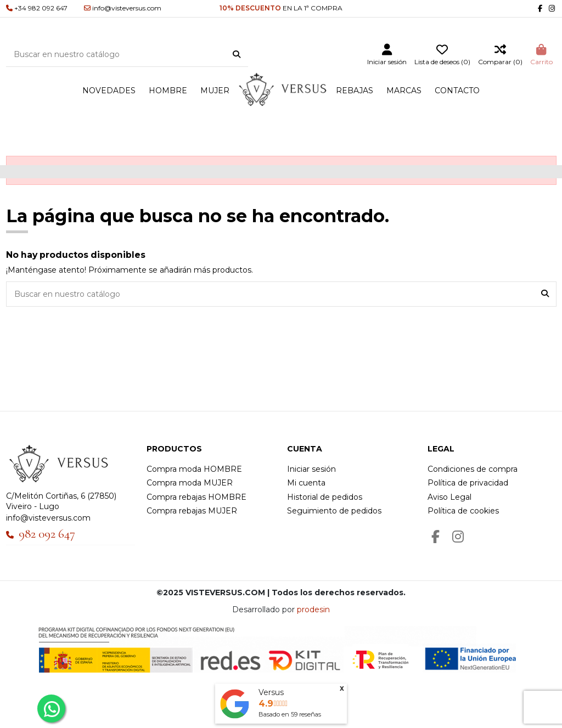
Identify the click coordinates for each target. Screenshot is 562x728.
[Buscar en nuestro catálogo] (237, 55)
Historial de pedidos (325, 497)
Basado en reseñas (290, 714)
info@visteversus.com (48, 518)
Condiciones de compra (473, 469)
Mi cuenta (306, 483)
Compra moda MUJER (190, 483)
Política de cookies (463, 511)
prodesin (313, 610)
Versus (271, 692)
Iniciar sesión (311, 469)
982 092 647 (47, 534)
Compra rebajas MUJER (192, 511)
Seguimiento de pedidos (334, 511)
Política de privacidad (468, 483)
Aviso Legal (449, 497)
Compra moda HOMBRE (194, 469)
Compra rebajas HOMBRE (196, 497)
